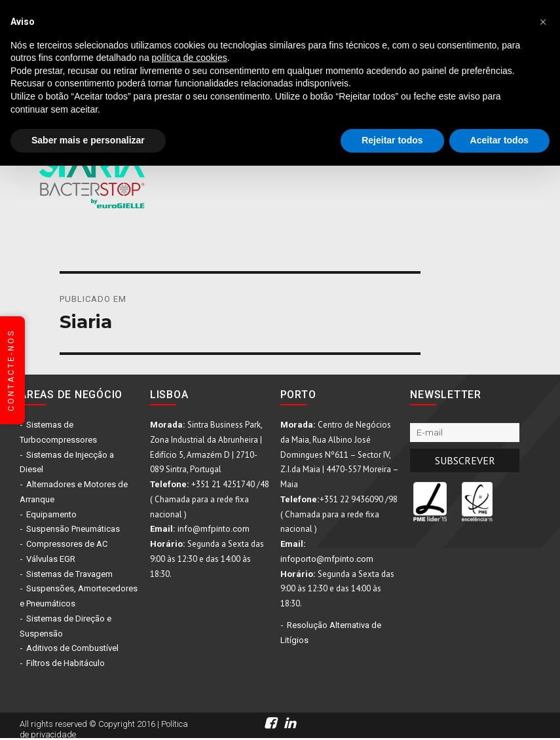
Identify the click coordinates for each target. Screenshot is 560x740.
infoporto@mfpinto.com (327, 559)
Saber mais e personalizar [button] (88, 140)
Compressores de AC (67, 544)
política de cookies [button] (190, 58)
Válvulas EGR (51, 559)
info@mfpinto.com (214, 529)
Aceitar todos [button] (499, 140)
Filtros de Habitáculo (65, 663)
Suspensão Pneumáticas (73, 529)
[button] (543, 21)
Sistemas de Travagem (69, 574)
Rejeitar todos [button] (392, 140)
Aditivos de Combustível (72, 648)
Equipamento (51, 514)
